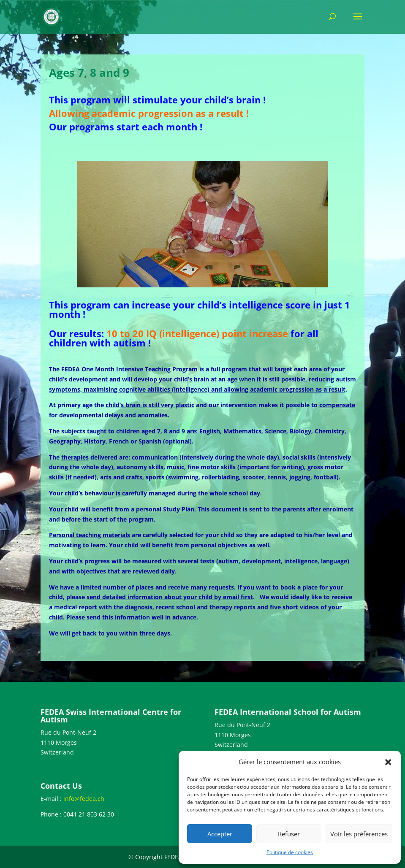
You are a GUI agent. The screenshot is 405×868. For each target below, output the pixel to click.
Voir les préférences (359, 834)
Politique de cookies (290, 852)
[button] (388, 762)
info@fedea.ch (84, 799)
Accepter (220, 834)
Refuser (289, 834)
